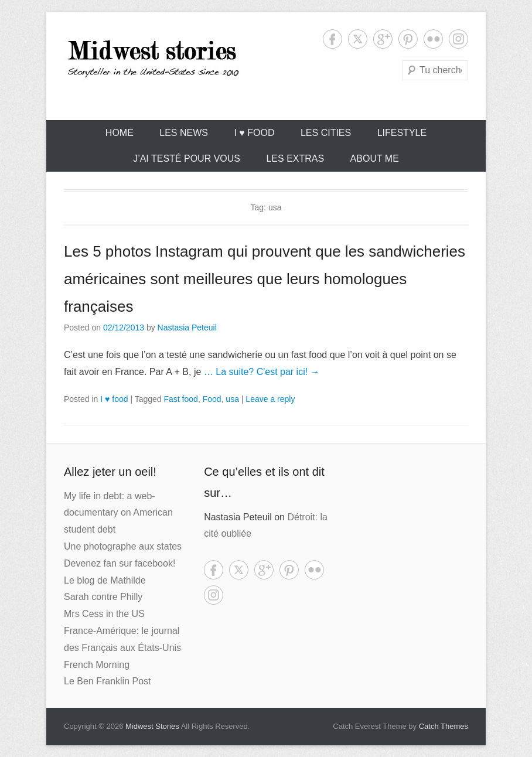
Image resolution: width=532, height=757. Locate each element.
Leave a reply (270, 399)
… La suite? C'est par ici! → (262, 372)
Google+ (383, 39)
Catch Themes (444, 726)
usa (232, 399)
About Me (375, 158)
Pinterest (408, 39)
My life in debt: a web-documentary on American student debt (118, 513)
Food (212, 399)
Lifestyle (402, 133)
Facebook (332, 39)
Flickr (433, 39)
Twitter (358, 39)
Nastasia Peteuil (187, 328)
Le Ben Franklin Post (108, 681)
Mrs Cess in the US (104, 614)
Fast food (181, 399)
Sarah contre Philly (103, 597)
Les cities (326, 133)
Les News (184, 133)
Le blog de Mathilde (105, 580)
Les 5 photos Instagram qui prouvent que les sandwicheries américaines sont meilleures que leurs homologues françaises (265, 279)
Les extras (295, 158)
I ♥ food (254, 133)
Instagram (458, 39)
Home (120, 133)
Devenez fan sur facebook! (120, 563)
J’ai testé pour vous (187, 158)
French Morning (97, 665)
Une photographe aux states (123, 546)
